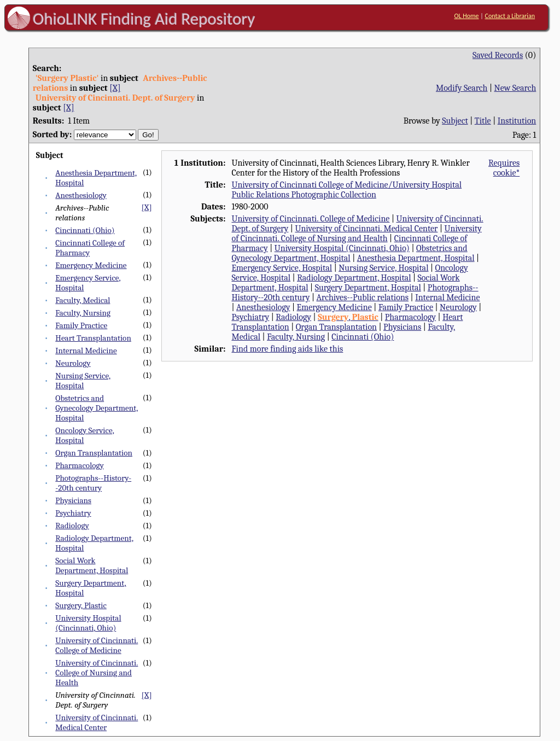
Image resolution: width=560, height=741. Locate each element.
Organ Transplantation (94, 453)
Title (483, 121)
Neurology (73, 363)
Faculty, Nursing (83, 313)
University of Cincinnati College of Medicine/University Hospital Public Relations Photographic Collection (346, 190)
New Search (515, 88)
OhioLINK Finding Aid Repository (144, 19)
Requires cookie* (504, 168)
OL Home (466, 16)
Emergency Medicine (91, 265)
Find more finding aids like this (287, 349)
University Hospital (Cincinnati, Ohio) (88, 623)
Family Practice (81, 325)
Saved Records (498, 55)
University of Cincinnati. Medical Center (97, 722)
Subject (455, 121)
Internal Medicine (86, 351)
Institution (517, 121)
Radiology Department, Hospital (354, 278)
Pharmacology (80, 465)
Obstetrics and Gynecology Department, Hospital (97, 408)
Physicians (73, 500)
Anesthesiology (81, 195)
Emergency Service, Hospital (282, 268)
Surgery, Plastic (81, 605)
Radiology (72, 526)
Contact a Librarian (510, 16)
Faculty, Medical (83, 300)
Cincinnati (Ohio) (85, 230)
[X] (115, 88)
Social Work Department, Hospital (92, 565)
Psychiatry (73, 513)
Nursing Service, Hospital (83, 381)
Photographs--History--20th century (93, 483)
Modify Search (462, 88)
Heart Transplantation (93, 338)
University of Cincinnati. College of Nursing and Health (97, 673)
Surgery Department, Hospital (368, 288)
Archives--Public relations (363, 297)
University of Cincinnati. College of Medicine (97, 645)
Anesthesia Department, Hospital (416, 258)
